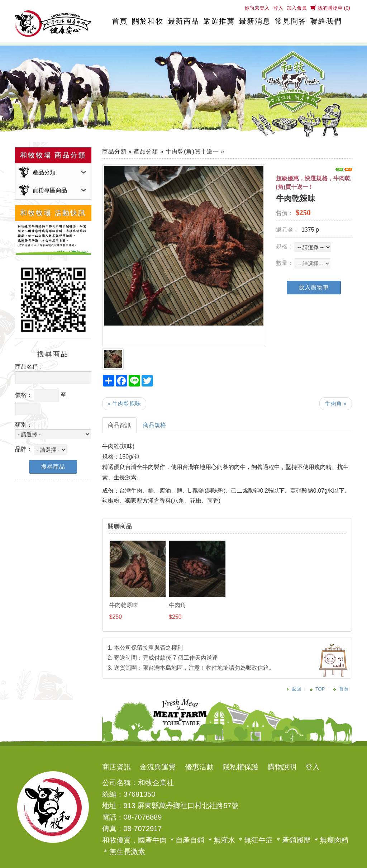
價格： (24, 395)
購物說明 (282, 767)
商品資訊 (119, 425)
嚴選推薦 (219, 21)
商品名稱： (29, 367)
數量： (285, 263)
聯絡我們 (326, 21)
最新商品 (183, 21)
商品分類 (114, 151)
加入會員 (297, 8)
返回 (296, 689)
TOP (320, 689)
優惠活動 (199, 767)
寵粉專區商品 (50, 190)
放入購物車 (314, 287)
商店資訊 (116, 767)
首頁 (120, 21)
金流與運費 (158, 767)
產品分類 (44, 172)
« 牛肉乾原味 (124, 404)
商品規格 (154, 425)
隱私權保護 (240, 767)
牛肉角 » (336, 404)
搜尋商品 (53, 467)
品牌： (24, 449)
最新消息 (255, 21)
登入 (278, 8)
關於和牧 (148, 21)
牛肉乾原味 (124, 605)
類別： (24, 425)
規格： (285, 246)
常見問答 (291, 21)
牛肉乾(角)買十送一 (192, 151)
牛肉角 (177, 605)
